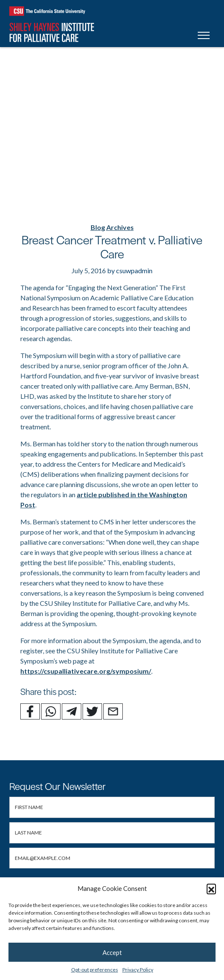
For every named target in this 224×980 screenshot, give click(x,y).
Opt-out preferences (95, 970)
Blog (98, 227)
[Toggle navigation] (204, 37)
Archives (120, 227)
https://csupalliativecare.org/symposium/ (86, 671)
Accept (112, 952)
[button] (211, 888)
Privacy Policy (138, 970)
